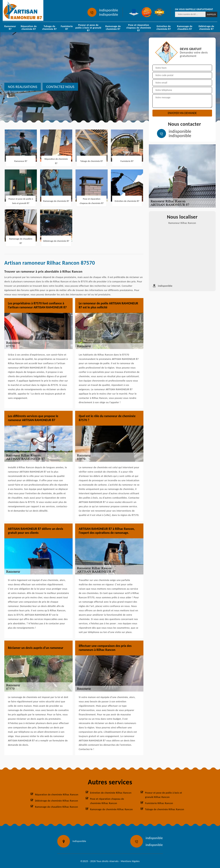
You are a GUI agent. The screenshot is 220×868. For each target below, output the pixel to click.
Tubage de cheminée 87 (49, 28)
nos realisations (23, 87)
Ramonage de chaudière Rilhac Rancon (57, 807)
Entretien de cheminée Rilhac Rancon (111, 793)
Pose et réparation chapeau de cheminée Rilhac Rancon (107, 801)
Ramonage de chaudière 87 (185, 28)
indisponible (109, 10)
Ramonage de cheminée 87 (113, 28)
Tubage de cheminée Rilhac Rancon (165, 809)
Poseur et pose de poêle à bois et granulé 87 (88, 28)
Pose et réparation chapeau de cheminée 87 (139, 28)
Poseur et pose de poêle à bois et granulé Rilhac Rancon (163, 795)
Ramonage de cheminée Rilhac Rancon (112, 809)
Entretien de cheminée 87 (164, 28)
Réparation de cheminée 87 (29, 28)
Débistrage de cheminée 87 (206, 28)
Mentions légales (130, 861)
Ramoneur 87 (10, 28)
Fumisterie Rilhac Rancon (159, 803)
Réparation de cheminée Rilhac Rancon (57, 795)
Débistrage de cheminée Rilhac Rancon (57, 801)
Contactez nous (60, 87)
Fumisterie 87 (67, 28)
